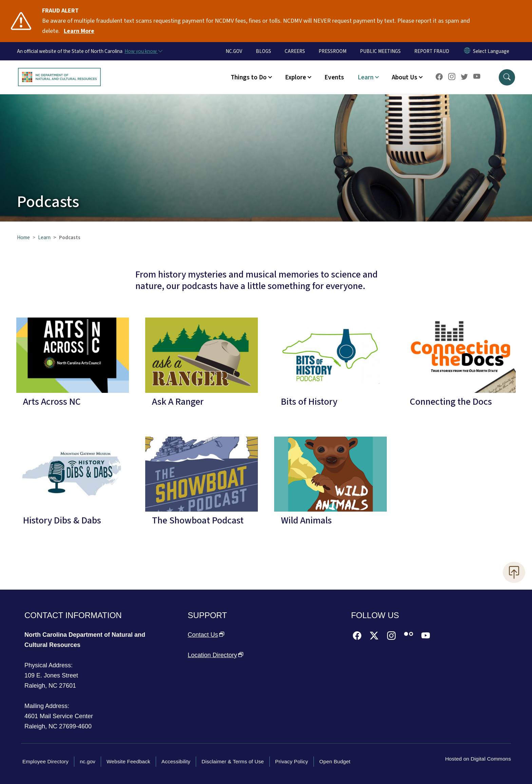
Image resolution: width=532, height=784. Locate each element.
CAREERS (295, 51)
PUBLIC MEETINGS (380, 51)
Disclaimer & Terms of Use (233, 761)
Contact (206, 635)
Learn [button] (366, 77)
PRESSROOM (332, 51)
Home (23, 237)
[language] (491, 51)
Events (334, 77)
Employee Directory (45, 761)
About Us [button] (405, 77)
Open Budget (335, 761)
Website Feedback (128, 761)
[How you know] (143, 51)
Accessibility (176, 761)
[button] (507, 77)
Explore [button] (296, 77)
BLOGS (263, 51)
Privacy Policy (292, 761)
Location (215, 655)
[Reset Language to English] (467, 51)
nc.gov (88, 761)
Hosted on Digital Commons (478, 759)
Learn (44, 237)
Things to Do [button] (249, 77)
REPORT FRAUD (432, 51)
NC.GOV (234, 51)
